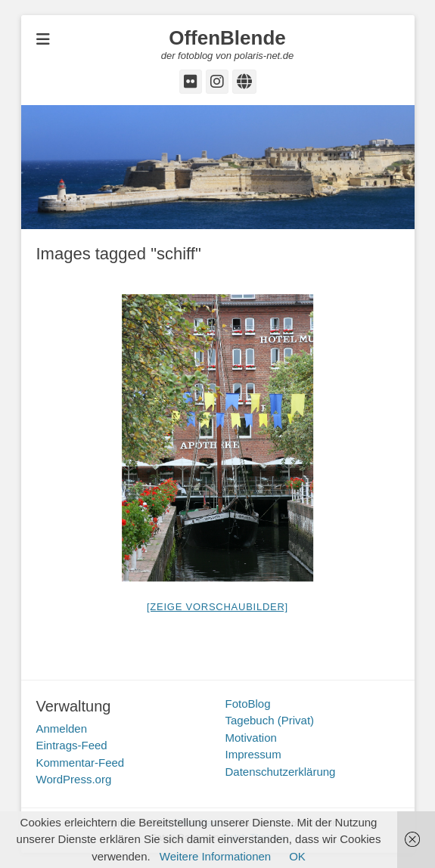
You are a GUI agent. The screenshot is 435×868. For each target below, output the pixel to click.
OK (297, 856)
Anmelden (62, 728)
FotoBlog (248, 704)
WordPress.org (74, 779)
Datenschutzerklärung (281, 772)
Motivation (251, 738)
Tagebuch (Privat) (270, 720)
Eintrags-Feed (72, 745)
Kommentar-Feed (81, 763)
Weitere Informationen (215, 856)
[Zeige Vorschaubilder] (217, 607)
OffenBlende (227, 38)
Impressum (253, 754)
